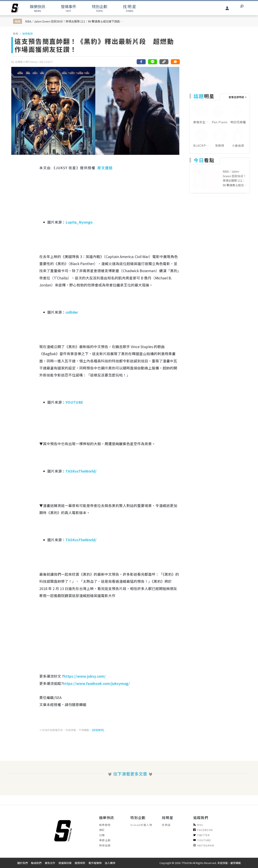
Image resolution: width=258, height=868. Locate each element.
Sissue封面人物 (141, 825)
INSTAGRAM (204, 845)
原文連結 (105, 168)
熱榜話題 (105, 845)
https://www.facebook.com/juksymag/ (96, 683)
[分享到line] (153, 62)
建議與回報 (65, 863)
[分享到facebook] (141, 62)
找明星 (166, 825)
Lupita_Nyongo (79, 222)
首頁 (16, 34)
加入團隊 (110, 863)
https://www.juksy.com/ (85, 676)
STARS (130, 8)
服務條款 (80, 863)
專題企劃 (105, 840)
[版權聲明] (98, 730)
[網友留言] (175, 62)
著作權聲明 (95, 863)
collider (72, 312)
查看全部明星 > (238, 97)
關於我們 (23, 863)
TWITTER (201, 835)
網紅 (102, 830)
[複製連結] (164, 62)
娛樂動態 (28, 34)
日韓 (102, 835)
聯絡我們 (36, 863)
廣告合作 (50, 863)
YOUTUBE (74, 402)
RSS (198, 825)
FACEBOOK (203, 830)
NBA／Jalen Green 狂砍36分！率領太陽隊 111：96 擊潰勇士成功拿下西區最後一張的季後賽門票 (75, 21)
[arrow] (15, 8)
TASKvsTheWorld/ (81, 471)
